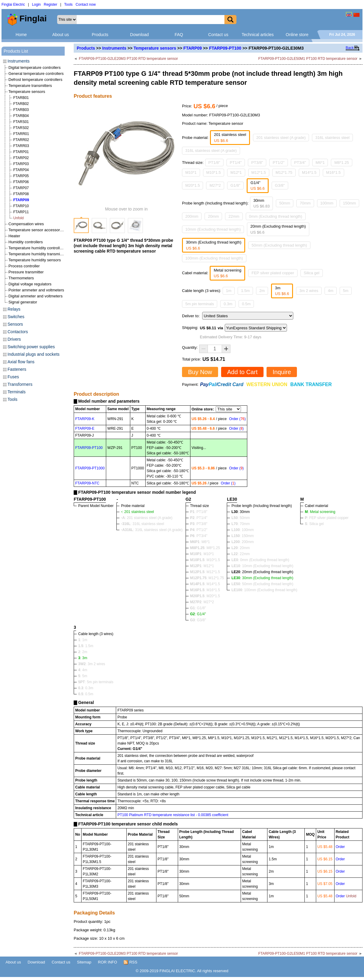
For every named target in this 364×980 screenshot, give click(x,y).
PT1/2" (278, 163)
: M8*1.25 (205, 548)
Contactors (18, 332)
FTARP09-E (85, 429)
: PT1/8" (199, 512)
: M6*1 (200, 542)
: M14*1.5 (205, 584)
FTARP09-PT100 (225, 48)
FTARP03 (21, 164)
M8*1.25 (341, 163)
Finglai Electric (13, 5)
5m (346, 291)
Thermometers (21, 278)
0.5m (246, 304)
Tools (68, 5)
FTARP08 (21, 194)
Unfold (19, 218)
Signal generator (23, 302)
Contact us (218, 35)
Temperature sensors (155, 48)
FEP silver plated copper (273, 273)
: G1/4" (198, 614)
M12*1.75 (284, 172)
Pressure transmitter (26, 272)
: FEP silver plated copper (327, 518)
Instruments (114, 48)
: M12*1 (202, 566)
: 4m (83, 670)
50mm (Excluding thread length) (279, 245)
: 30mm (241, 512)
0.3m (228, 304)
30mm (261, 203)
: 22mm (241, 554)
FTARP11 (21, 212)
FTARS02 (21, 128)
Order (340, 847)
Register (51, 5)
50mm (285, 203)
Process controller (24, 266)
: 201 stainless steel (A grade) (147, 518)
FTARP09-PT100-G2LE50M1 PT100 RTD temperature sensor (308, 59)
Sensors (15, 324)
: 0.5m (86, 694)
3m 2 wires (309, 291)
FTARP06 (21, 182)
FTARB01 (21, 98)
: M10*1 (202, 554)
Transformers (20, 384)
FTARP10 (21, 206)
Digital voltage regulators (30, 284)
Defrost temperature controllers (35, 80)
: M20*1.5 (205, 596)
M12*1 (236, 172)
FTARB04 (21, 116)
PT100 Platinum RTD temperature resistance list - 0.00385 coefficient (173, 815)
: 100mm (242, 530)
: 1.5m (86, 646)
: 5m (83, 676)
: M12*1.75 (207, 578)
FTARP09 (193, 48)
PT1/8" (214, 163)
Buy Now (200, 372)
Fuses (13, 377)
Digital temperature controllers (34, 68)
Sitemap (84, 962)
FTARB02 (21, 104)
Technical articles (258, 35)
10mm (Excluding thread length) (213, 229)
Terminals (17, 392)
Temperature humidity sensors (35, 260)
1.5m (245, 291)
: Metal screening (320, 512)
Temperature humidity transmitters (38, 254)
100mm (327, 203)
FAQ (179, 35)
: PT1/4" (199, 518)
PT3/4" (300, 163)
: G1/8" (198, 608)
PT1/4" (236, 163)
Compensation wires (26, 224)
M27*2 (215, 185)
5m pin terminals (200, 304)
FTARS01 (21, 122)
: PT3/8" (199, 524)
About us (61, 35)
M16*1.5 (333, 172)
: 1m (83, 640)
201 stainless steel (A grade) (281, 138)
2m (262, 291)
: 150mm (242, 536)
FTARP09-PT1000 (90, 468)
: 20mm (241, 548)
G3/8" (280, 185)
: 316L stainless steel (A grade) (152, 530)
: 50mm (241, 518)
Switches (16, 317)
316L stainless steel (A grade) (211, 151)
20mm (213, 216)
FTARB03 (21, 110)
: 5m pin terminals (96, 682)
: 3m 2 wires (92, 664)
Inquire (282, 372)
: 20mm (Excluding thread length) (262, 572)
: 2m (83, 652)
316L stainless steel (332, 138)
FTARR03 (21, 146)
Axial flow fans (21, 362)
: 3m (83, 658)
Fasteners (17, 369)
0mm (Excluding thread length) (276, 216)
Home (21, 35)
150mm (349, 203)
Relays (14, 309)
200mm (192, 216)
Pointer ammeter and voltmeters (36, 290)
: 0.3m (86, 688)
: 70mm (241, 524)
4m (331, 291)
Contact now (86, 5)
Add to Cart (242, 372)
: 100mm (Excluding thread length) (264, 590)
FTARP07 (21, 188)
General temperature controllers (36, 74)
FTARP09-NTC (87, 483)
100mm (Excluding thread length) (214, 258)
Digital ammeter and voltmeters (35, 296)
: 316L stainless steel (142, 524)
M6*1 (320, 163)
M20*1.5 (193, 185)
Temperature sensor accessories (37, 230)
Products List (16, 51)
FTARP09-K (85, 419)
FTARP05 (21, 176)
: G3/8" (198, 620)
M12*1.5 (259, 172)
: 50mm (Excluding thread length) (262, 584)
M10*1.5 (214, 172)
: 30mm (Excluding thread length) (262, 578)
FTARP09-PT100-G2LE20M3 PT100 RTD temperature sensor (128, 59)
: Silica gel (314, 524)
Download (139, 35)
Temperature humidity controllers (37, 248)
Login (36, 5)
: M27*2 (202, 602)
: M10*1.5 (205, 560)
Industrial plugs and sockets (34, 354)
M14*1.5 (309, 172)
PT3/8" (257, 163)
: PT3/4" (199, 536)
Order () (237, 419)
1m (229, 291)
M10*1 (191, 172)
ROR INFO (108, 962)
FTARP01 (21, 152)
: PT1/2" (199, 530)
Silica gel (312, 273)
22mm (234, 216)
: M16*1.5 (205, 590)
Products (100, 35)
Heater (14, 236)
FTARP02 (21, 158)
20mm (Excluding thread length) (278, 229)
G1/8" (235, 185)
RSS (130, 962)
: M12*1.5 (205, 572)
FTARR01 (21, 134)
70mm (305, 203)
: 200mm (242, 542)
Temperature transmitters (30, 86)
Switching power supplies (31, 347)
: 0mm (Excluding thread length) (260, 560)
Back (350, 48)
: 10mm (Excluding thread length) (262, 566)
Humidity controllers (26, 242)
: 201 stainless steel (137, 512)
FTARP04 (21, 170)
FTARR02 (21, 140)
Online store (297, 35)
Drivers (14, 339)
